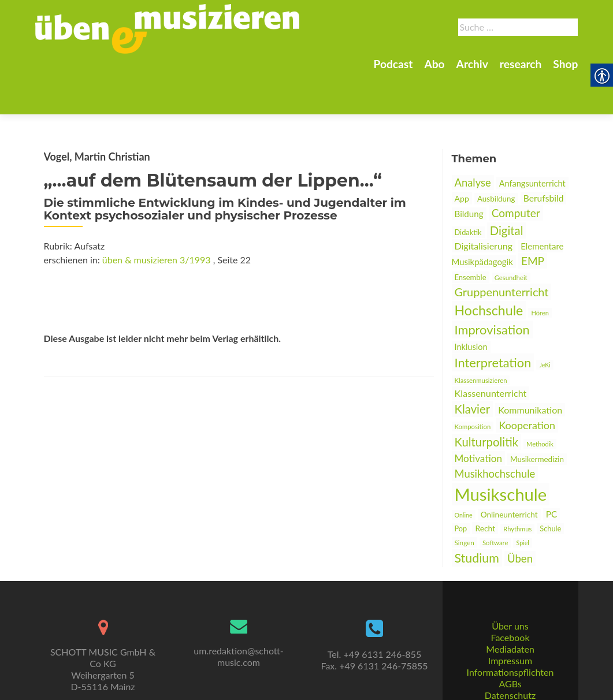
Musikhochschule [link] (495, 433)
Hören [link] (540, 272)
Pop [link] (461, 488)
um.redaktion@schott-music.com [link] (238, 630)
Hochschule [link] (489, 270)
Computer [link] (516, 172)
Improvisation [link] (492, 289)
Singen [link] (465, 502)
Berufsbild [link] (544, 158)
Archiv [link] (472, 64)
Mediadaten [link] (510, 622)
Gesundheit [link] (511, 237)
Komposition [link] (473, 386)
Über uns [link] (510, 599)
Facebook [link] (510, 611)
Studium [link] (477, 517)
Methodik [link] (540, 403)
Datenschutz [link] (510, 669)
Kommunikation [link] (530, 369)
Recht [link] (485, 488)
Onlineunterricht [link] (509, 474)
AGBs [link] (510, 657)
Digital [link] (507, 190)
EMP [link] (533, 220)
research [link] (521, 64)
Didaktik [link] (468, 192)
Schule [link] (550, 488)
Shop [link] (565, 64)
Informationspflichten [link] (510, 645)
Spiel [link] (522, 502)
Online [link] (464, 474)
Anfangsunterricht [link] (532, 143)
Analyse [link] (473, 142)
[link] (168, 28)
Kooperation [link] (527, 385)
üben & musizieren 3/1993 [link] (157, 219)
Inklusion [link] (471, 306)
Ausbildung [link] (496, 158)
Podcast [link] (393, 64)
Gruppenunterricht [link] (502, 251)
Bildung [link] (469, 173)
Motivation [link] (478, 418)
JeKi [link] (545, 324)
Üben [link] (520, 518)
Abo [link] (434, 64)
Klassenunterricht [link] (491, 353)
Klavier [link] (473, 368)
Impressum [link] (510, 634)
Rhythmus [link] (517, 488)
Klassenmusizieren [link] (481, 340)
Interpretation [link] (493, 322)
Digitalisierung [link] (484, 205)
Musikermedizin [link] (537, 419)
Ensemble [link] (471, 237)
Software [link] (495, 502)
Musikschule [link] (501, 454)
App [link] (462, 158)
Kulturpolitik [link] (486, 401)
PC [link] (552, 474)
